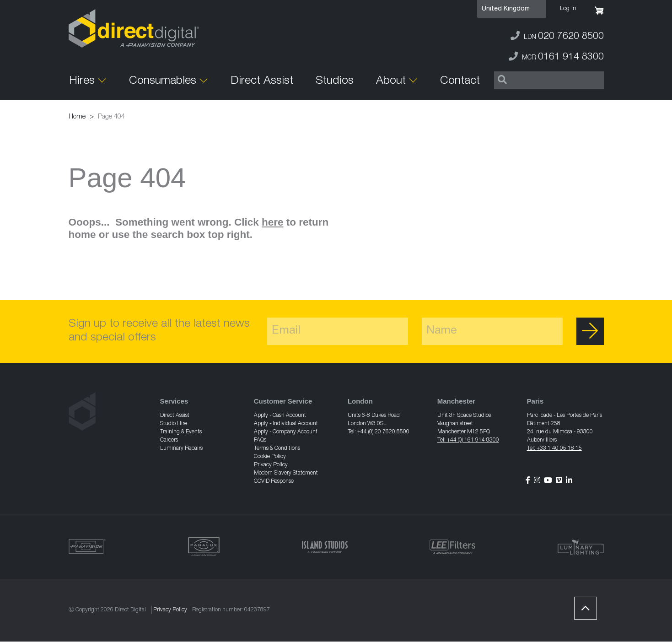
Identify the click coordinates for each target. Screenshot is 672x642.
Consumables (163, 81)
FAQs (260, 440)
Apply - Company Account (286, 432)
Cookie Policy (270, 457)
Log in (568, 9)
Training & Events (181, 432)
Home (77, 117)
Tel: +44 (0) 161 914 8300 (468, 440)
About (391, 81)
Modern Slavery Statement (286, 473)
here (273, 222)
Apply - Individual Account (286, 424)
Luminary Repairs (181, 448)
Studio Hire (174, 424)
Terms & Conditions (277, 448)
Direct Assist (262, 81)
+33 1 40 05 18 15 (559, 448)
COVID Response (274, 481)
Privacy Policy (271, 465)
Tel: (532, 448)
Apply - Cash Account (280, 415)
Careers (169, 440)
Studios (335, 81)
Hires (82, 81)
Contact (460, 81)
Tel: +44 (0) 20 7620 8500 (379, 432)
